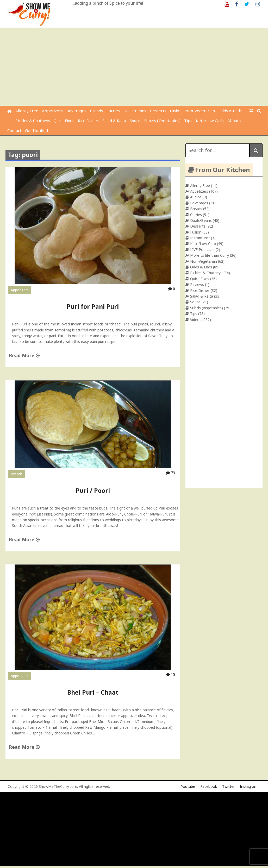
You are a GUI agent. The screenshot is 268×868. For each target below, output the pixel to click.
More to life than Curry (210, 255)
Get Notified (36, 130)
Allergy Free (27, 111)
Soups (135, 121)
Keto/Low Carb (210, 121)
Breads (96, 111)
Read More (24, 355)
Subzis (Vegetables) (162, 121)
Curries (113, 111)
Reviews (197, 284)
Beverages (76, 111)
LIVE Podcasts (202, 250)
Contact (14, 130)
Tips (188, 121)
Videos (196, 320)
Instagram (249, 786)
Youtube (188, 786)
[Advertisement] (135, 67)
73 (171, 473)
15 (171, 674)
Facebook (209, 786)
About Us (236, 121)
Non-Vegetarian (200, 111)
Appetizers (52, 111)
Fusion (176, 111)
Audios (196, 197)
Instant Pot (200, 238)
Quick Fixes (64, 121)
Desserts (158, 111)
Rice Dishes (88, 121)
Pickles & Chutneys (33, 121)
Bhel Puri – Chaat (93, 692)
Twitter (228, 786)
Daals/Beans (135, 111)
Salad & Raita (114, 121)
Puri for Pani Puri (93, 306)
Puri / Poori (93, 490)
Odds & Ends (230, 111)
